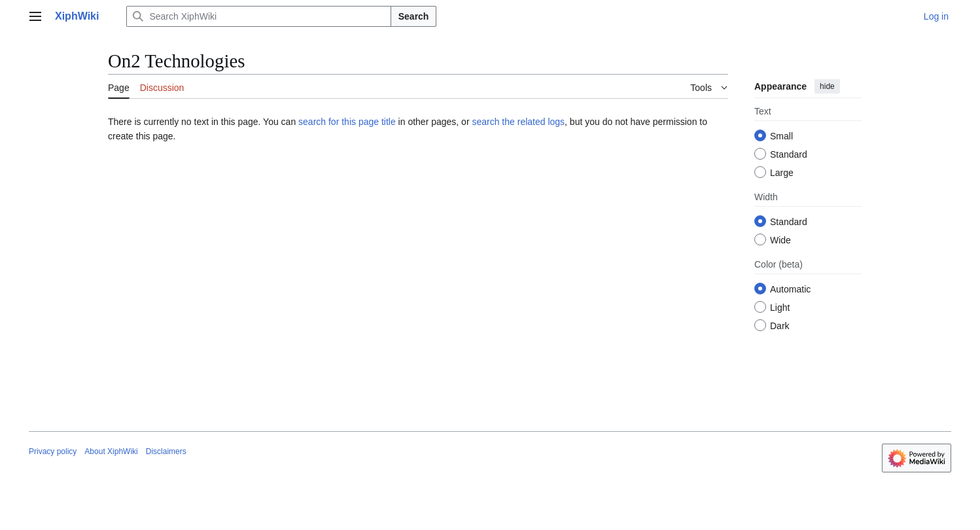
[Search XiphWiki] (258, 16)
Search (414, 16)
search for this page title (347, 122)
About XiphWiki (111, 451)
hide (827, 86)
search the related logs (518, 122)
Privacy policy (53, 451)
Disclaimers (166, 451)
